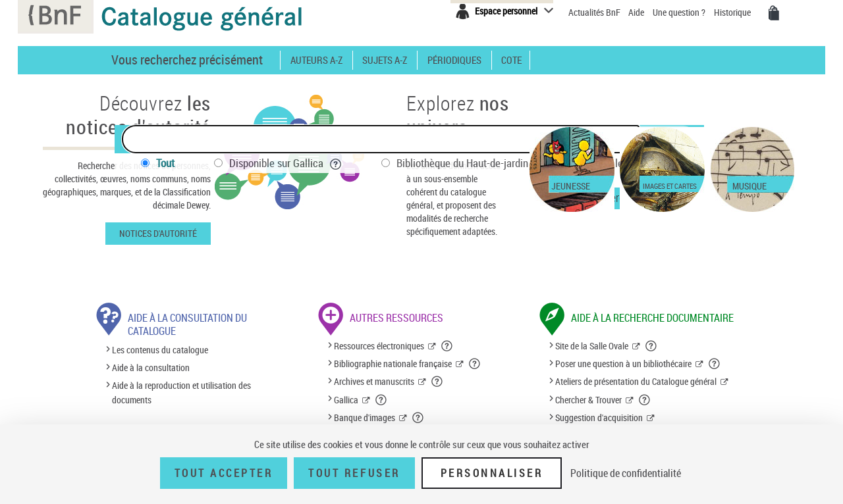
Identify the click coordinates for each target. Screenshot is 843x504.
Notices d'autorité (158, 233)
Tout (165, 163)
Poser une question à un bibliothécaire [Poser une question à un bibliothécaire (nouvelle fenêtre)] (623, 364)
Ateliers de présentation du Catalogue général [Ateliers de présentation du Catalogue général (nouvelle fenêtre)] (636, 381)
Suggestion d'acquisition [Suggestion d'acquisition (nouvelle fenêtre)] (599, 417)
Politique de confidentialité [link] (626, 473)
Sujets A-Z (385, 60)
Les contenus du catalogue (160, 350)
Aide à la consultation (151, 367)
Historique (733, 12)
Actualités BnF (595, 12)
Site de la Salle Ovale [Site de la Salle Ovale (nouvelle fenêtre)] (592, 346)
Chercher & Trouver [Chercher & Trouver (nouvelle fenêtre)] (588, 400)
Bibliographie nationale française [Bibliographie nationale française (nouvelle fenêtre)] (393, 364)
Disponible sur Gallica (286, 163)
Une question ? (679, 12)
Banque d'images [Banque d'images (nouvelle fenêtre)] (365, 417)
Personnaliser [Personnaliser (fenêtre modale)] (492, 473)
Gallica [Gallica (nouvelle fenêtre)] (346, 400)
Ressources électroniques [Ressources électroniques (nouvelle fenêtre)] (379, 346)
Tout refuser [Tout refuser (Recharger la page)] (354, 473)
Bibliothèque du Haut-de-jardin (472, 163)
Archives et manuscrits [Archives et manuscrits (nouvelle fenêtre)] (374, 381)
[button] (447, 346)
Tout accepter (224, 473)
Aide (637, 12)
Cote (511, 60)
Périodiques (454, 60)
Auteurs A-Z (316, 60)
